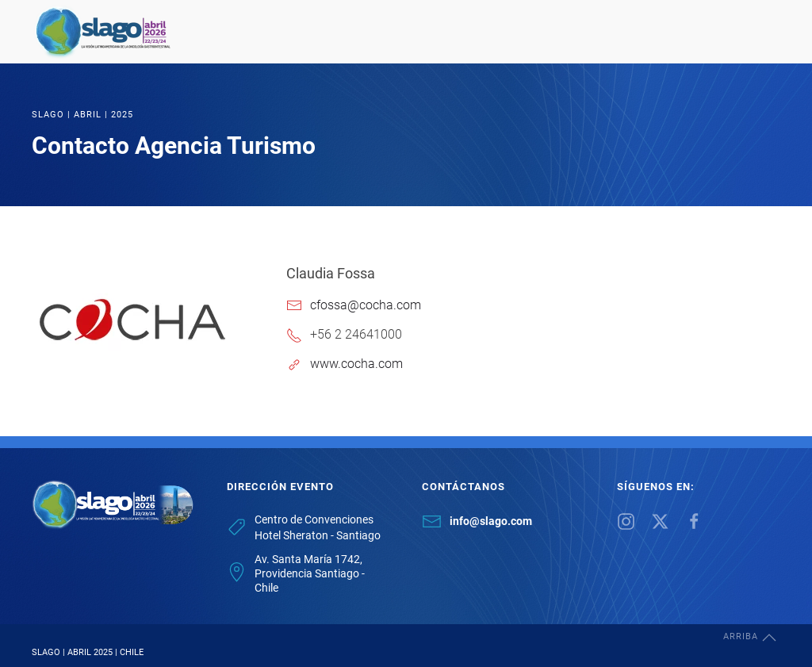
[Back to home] (103, 32)
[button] (769, 638)
